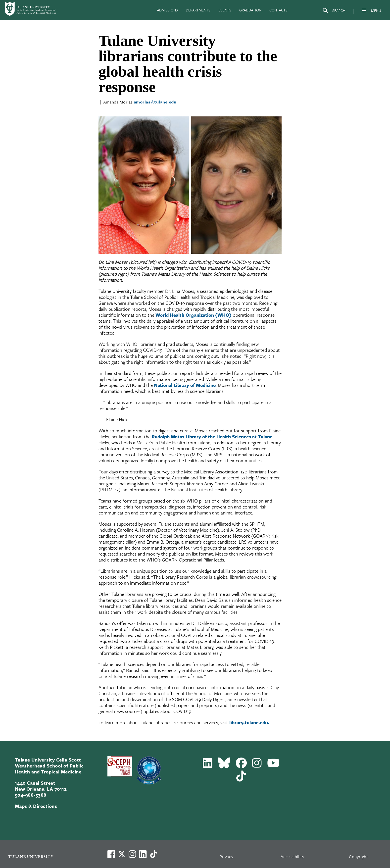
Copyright (359, 856)
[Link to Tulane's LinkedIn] (143, 854)
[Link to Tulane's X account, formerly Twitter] (122, 854)
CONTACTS (278, 10)
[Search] (334, 11)
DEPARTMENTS (198, 10)
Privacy (227, 856)
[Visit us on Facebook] (111, 854)
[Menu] (364, 10)
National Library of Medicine (185, 385)
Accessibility (292, 856)
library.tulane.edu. (249, 722)
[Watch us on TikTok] (153, 854)
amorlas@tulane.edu (156, 102)
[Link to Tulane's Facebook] (132, 854)
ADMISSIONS (167, 10)
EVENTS (225, 10)
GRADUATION (250, 10)
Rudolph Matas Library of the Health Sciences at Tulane (212, 436)
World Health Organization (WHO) (194, 315)
